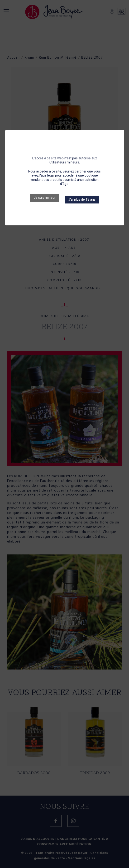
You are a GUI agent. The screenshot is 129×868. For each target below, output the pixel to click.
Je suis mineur (45, 198)
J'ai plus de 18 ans (82, 199)
